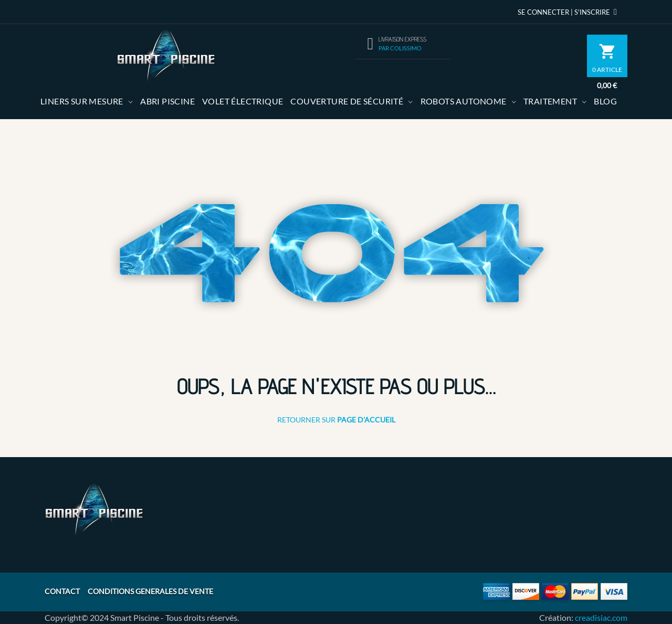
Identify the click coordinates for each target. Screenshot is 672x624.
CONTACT (62, 591)
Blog (605, 101)
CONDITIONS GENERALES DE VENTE (150, 591)
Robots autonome (464, 101)
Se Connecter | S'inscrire (569, 12)
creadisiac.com (601, 617)
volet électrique (243, 101)
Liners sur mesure (82, 101)
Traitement (550, 101)
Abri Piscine (167, 101)
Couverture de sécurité (347, 101)
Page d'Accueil (366, 420)
